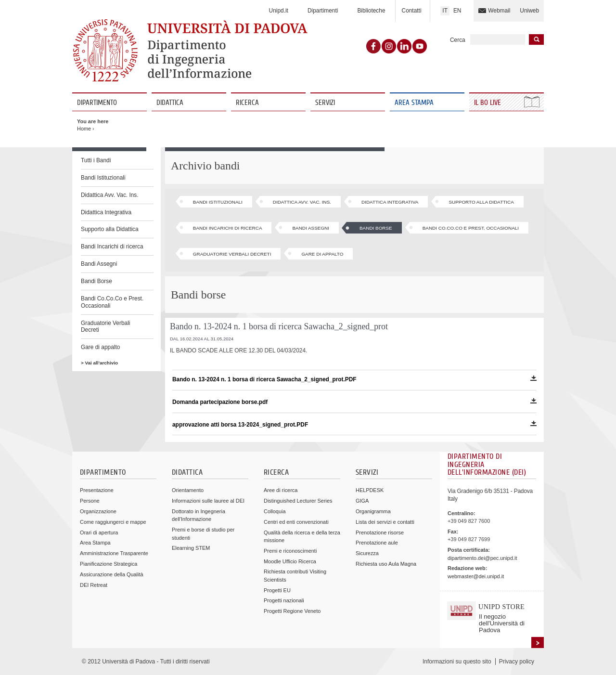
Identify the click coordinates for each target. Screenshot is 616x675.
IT (445, 11)
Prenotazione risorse (380, 532)
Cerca (458, 40)
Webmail (499, 11)
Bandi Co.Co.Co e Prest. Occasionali (112, 302)
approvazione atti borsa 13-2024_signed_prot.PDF (354, 424)
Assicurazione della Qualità (112, 574)
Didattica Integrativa (106, 212)
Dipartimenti (323, 11)
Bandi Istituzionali (103, 178)
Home (84, 129)
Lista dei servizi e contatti (385, 522)
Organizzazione (98, 511)
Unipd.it (279, 11)
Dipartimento (97, 103)
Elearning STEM (191, 548)
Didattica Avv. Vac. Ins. (110, 195)
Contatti (412, 11)
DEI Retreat (94, 585)
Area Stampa (414, 103)
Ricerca (247, 103)
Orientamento (188, 490)
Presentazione (97, 490)
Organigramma (373, 511)
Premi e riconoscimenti (290, 551)
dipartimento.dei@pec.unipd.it (482, 558)
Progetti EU (277, 590)
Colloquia (275, 511)
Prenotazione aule (377, 543)
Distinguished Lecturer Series (298, 501)
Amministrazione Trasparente (114, 553)
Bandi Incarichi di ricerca (112, 247)
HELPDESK (370, 490)
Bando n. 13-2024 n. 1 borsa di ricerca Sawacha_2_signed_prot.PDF (354, 379)
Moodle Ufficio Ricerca (290, 561)
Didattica (170, 103)
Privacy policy (517, 662)
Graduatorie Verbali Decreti (105, 327)
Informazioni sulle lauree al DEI (208, 501)
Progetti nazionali (284, 600)
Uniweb (529, 11)
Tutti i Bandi (96, 160)
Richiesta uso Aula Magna (386, 564)
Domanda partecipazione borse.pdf (354, 402)
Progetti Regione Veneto (292, 611)
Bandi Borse (96, 281)
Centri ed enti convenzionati (296, 522)
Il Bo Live (488, 103)
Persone (90, 501)
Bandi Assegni (99, 264)
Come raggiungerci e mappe (113, 522)
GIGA (362, 501)
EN (457, 11)
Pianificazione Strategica (109, 564)
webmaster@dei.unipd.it (476, 576)
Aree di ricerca (281, 490)
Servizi (325, 103)
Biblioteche (371, 11)
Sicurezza (367, 553)
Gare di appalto (100, 347)
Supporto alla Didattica (110, 229)
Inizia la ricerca (536, 39)
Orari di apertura (99, 532)
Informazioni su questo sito (457, 662)
